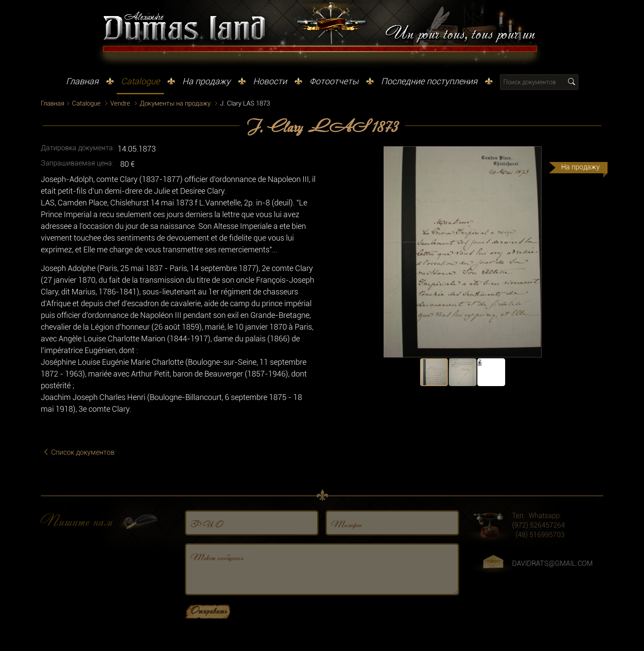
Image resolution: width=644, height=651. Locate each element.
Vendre (120, 103)
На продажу (206, 81)
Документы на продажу (175, 103)
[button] (595, 154)
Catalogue (140, 81)
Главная (82, 81)
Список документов (79, 452)
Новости (270, 81)
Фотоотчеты (334, 81)
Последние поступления (429, 81)
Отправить (209, 626)
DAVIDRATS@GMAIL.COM (552, 579)
